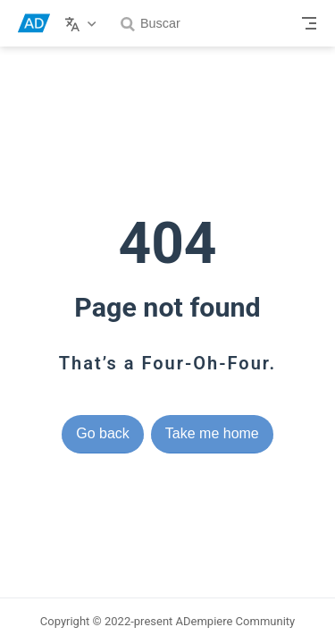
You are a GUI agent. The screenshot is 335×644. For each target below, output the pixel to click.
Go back (103, 433)
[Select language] (83, 23)
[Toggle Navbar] (309, 23)
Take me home (212, 433)
